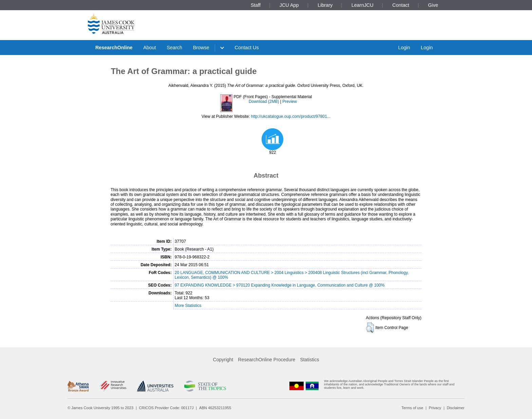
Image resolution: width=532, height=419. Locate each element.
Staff (256, 5)
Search (174, 48)
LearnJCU (363, 5)
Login (404, 48)
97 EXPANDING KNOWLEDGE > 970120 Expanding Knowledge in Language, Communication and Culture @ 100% (280, 285)
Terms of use (412, 408)
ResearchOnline (114, 48)
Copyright (223, 360)
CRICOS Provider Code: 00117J (166, 408)
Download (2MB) (264, 102)
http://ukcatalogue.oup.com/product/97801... (291, 116)
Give (433, 5)
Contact (401, 5)
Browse (201, 48)
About (150, 48)
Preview (290, 102)
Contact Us (247, 48)
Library (325, 5)
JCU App (289, 5)
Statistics (309, 360)
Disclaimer (456, 408)
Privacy (435, 408)
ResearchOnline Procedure (267, 360)
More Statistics (188, 306)
